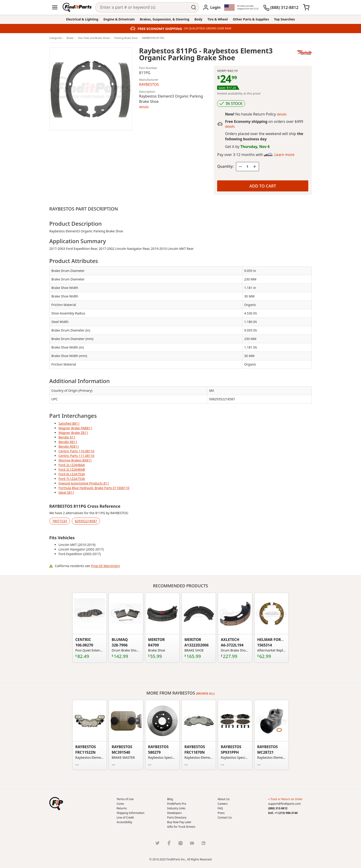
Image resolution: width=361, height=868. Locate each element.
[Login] (211, 7)
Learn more (284, 155)
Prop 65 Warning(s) (105, 566)
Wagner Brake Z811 (73, 433)
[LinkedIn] (204, 843)
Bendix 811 (67, 437)
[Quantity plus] (255, 167)
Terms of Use (125, 799)
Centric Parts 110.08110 (76, 451)
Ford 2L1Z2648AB (72, 469)
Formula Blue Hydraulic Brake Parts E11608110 (94, 488)
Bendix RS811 (69, 446)
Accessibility (125, 822)
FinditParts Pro (177, 804)
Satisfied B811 (69, 423)
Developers (174, 813)
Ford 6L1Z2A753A (72, 474)
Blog (170, 799)
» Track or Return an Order (285, 799)
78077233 (60, 521)
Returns (122, 808)
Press (221, 813)
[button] (56, 804)
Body (198, 19)
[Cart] (306, 7)
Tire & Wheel (218, 19)
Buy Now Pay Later (179, 822)
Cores (120, 804)
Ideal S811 (66, 492)
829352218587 (86, 521)
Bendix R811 (68, 442)
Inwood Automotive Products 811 (84, 483)
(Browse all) (205, 694)
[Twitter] (157, 843)
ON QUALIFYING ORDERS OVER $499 (207, 29)
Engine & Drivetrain (119, 19)
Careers (223, 804)
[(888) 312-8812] (281, 7)
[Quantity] (247, 167)
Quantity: (225, 166)
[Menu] (55, 7)
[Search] (142, 7)
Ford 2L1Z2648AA (72, 465)
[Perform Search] (194, 7)
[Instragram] (180, 843)
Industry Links (176, 808)
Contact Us (225, 818)
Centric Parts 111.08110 (76, 456)
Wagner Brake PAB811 (75, 428)
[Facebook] (169, 843)
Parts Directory (177, 818)
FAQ (220, 808)
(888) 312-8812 (278, 808)
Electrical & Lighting (82, 19)
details (144, 107)
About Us (224, 799)
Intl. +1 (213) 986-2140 (283, 813)
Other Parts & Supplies (251, 19)
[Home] (77, 7)
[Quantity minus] (240, 167)
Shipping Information (131, 813)
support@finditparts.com (284, 804)
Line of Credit (125, 818)
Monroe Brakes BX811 (75, 460)
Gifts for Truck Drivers (181, 827)
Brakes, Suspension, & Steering (164, 19)
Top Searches (284, 19)
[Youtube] (192, 843)
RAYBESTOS (149, 84)
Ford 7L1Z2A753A (72, 479)
